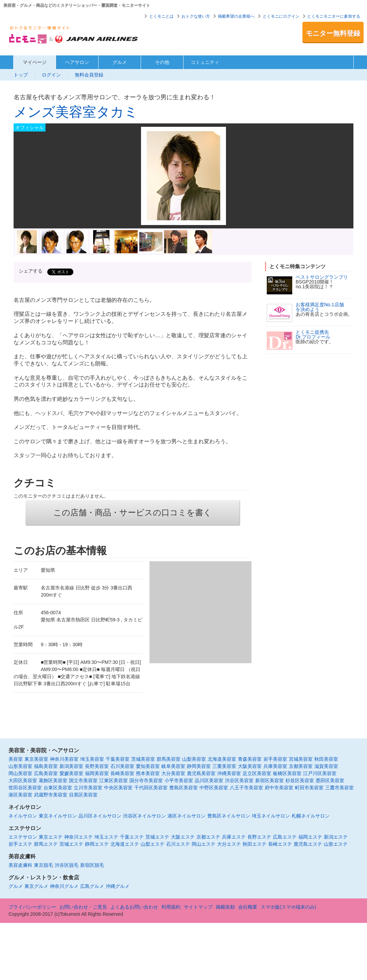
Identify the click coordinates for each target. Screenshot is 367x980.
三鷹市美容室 (339, 788)
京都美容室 (301, 766)
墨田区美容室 (330, 780)
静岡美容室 (199, 766)
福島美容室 (46, 766)
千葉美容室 (118, 759)
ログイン (51, 75)
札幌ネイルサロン (311, 816)
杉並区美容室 (300, 780)
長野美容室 (97, 766)
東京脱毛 (43, 865)
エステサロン (23, 837)
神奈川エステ (78, 837)
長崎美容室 (122, 773)
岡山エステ (204, 844)
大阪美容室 (250, 766)
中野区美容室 (214, 788)
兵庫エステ (234, 837)
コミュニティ (205, 62)
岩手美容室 (275, 759)
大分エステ (229, 844)
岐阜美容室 (173, 766)
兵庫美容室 (275, 766)
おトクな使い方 (196, 16)
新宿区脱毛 (92, 865)
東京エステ (51, 837)
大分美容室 (173, 773)
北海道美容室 (222, 759)
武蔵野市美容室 (51, 795)
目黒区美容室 (83, 795)
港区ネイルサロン (187, 816)
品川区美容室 (209, 780)
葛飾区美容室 (53, 780)
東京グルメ (36, 886)
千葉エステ (132, 837)
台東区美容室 (58, 788)
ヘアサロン (77, 62)
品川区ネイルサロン (100, 816)
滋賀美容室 (326, 766)
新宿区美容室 (269, 780)
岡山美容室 (20, 773)
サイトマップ (198, 907)
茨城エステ (157, 837)
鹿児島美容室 (201, 773)
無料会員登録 (89, 75)
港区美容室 (20, 795)
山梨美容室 (194, 759)
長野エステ (259, 837)
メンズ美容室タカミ (76, 112)
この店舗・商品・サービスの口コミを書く (133, 512)
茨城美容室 (143, 759)
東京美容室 (36, 759)
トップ (21, 75)
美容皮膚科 (20, 865)
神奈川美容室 (64, 759)
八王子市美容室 (246, 788)
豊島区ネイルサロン (229, 816)
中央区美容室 (118, 788)
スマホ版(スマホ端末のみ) (288, 907)
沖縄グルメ (118, 886)
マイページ (35, 62)
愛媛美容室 (71, 773)
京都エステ (208, 837)
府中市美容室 (279, 788)
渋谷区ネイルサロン (144, 816)
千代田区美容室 (151, 788)
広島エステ (285, 837)
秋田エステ (255, 844)
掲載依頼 (225, 907)
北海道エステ (125, 844)
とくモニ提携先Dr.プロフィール (313, 334)
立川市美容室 (88, 788)
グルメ (120, 62)
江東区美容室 (113, 780)
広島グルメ (92, 886)
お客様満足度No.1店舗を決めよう (320, 307)
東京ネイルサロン (58, 816)
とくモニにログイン (281, 16)
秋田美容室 (326, 759)
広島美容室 (46, 773)
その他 (162, 62)
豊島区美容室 (183, 788)
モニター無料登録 (333, 33)
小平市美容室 (179, 780)
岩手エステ (20, 844)
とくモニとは (161, 16)
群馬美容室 (169, 759)
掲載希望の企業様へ (236, 16)
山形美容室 (20, 766)
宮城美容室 (301, 759)
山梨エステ (153, 844)
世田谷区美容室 (25, 788)
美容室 (16, 759)
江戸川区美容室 (320, 773)
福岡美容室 (97, 773)
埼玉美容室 (92, 759)
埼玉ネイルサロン (271, 816)
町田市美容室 (309, 788)
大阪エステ (183, 837)
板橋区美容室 (287, 773)
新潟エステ (336, 837)
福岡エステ (310, 837)
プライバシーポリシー (32, 907)
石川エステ (178, 844)
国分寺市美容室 (146, 780)
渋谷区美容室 (239, 780)
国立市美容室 (83, 780)
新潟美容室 (71, 766)
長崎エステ (280, 844)
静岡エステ (97, 844)
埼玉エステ (106, 837)
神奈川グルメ (64, 886)
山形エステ (336, 844)
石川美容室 (122, 766)
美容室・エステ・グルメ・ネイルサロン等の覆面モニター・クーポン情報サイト (74, 37)
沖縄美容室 (229, 773)
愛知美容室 (148, 766)
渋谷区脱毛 (67, 865)
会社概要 (248, 907)
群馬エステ (46, 844)
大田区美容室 (23, 780)
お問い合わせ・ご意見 (83, 907)
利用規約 (171, 907)
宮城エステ (71, 844)
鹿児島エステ (308, 844)
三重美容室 (224, 766)
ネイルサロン (23, 816)
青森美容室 (250, 759)
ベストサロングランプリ (322, 277)
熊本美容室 (148, 773)
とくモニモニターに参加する (334, 16)
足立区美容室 (257, 773)
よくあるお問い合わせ (134, 907)
